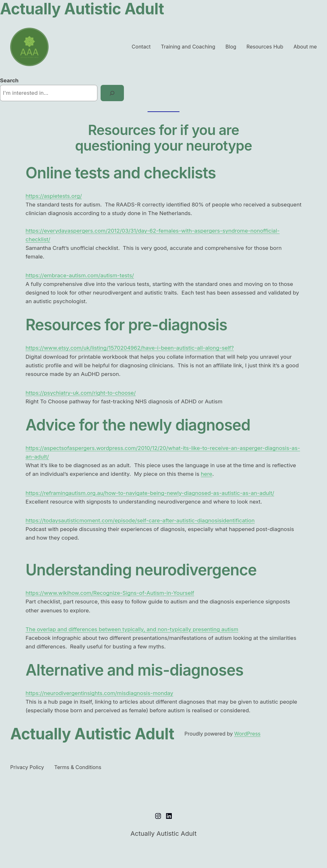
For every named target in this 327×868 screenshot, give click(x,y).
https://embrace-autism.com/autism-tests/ (80, 275)
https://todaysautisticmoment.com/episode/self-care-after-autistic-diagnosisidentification (140, 520)
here (207, 474)
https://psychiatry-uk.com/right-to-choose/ (81, 393)
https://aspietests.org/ (54, 196)
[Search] (112, 93)
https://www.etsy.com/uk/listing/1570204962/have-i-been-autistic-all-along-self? (130, 348)
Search (9, 80)
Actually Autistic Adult (92, 734)
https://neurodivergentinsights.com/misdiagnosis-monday (99, 693)
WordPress (247, 734)
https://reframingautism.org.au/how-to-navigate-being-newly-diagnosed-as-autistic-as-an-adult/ (150, 493)
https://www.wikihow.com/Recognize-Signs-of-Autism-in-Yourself (110, 593)
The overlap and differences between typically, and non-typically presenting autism (132, 629)
